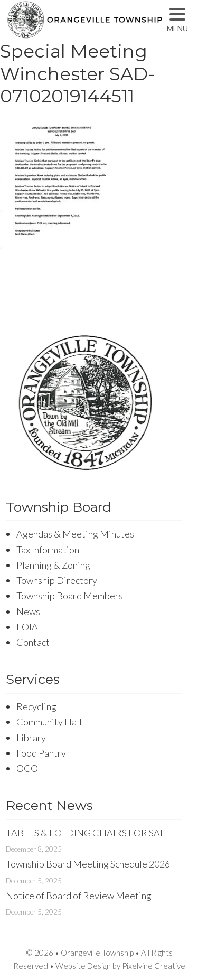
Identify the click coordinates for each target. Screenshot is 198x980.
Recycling (36, 706)
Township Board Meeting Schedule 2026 (88, 864)
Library (31, 738)
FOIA (27, 627)
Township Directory (57, 580)
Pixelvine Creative (154, 966)
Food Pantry (41, 753)
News (28, 611)
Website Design (83, 966)
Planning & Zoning (53, 565)
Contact (33, 642)
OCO (27, 768)
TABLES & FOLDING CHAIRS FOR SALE (88, 833)
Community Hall (49, 722)
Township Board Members (70, 596)
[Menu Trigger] (178, 20)
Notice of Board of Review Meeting (79, 896)
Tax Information (48, 550)
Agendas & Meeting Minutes (75, 534)
